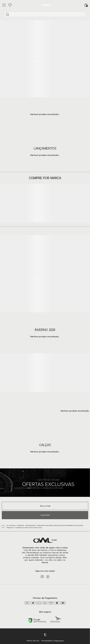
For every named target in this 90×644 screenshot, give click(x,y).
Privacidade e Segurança (52, 641)
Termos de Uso (33, 641)
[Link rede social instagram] (42, 577)
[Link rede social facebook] (48, 577)
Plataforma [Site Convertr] (45, 635)
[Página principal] (47, 5)
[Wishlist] (10, 5)
